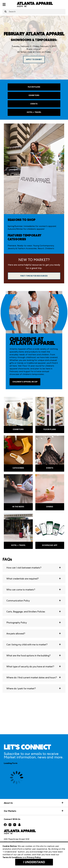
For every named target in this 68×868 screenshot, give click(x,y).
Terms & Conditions (12, 857)
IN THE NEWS (18, 507)
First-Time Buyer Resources (34, 276)
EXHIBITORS (34, 95)
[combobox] (34, 12)
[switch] (34, 312)
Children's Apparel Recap (25, 382)
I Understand (34, 862)
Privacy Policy (34, 857)
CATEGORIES (18, 468)
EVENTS (34, 104)
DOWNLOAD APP (50, 545)
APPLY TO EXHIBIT (34, 59)
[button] (34, 568)
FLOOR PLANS (34, 87)
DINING (50, 507)
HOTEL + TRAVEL (34, 112)
